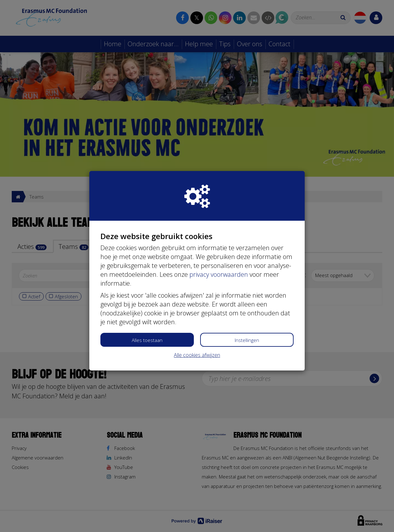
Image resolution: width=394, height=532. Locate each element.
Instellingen (247, 340)
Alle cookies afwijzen (197, 355)
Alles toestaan (147, 340)
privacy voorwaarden (219, 274)
